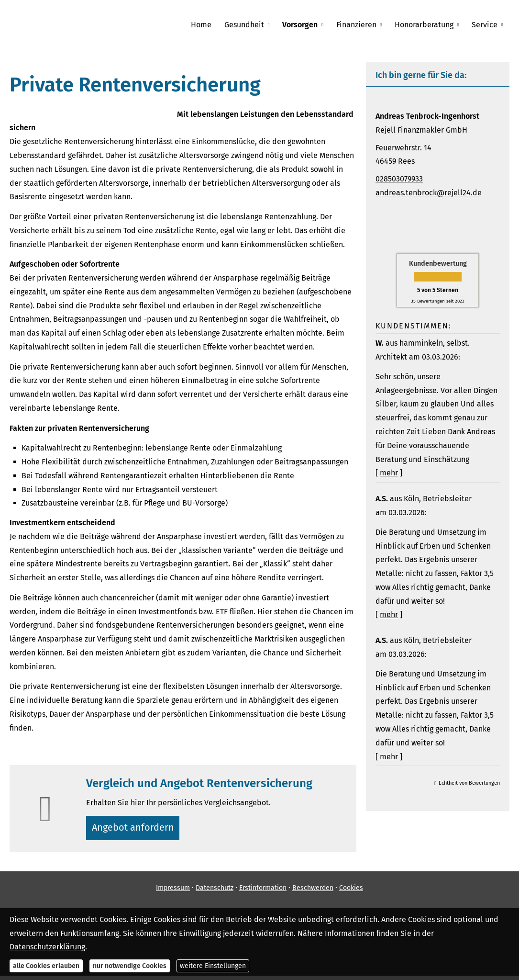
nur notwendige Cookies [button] (130, 966)
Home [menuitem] (208, 25)
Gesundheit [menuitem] (250, 25)
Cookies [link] (351, 892)
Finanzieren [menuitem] (359, 25)
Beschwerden (313, 892)
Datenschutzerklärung (47, 947)
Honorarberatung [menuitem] (426, 25)
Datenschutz (215, 892)
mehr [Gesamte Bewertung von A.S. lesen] (389, 614)
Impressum (173, 892)
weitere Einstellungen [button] (213, 966)
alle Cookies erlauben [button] (46, 966)
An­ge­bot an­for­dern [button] (136, 829)
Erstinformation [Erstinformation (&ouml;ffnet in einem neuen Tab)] (263, 892)
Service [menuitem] (485, 25)
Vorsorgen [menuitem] (304, 25)
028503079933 (399, 179)
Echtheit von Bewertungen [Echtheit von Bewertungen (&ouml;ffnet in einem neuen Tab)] (469, 783)
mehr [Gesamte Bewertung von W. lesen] (389, 473)
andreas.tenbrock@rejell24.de (429, 193)
